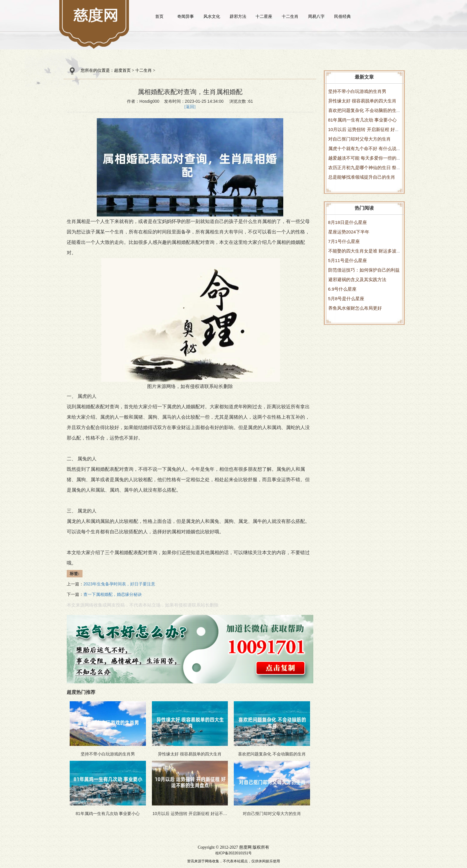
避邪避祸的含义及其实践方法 (357, 279)
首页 (159, 16)
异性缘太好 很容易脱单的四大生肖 (362, 101)
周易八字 (316, 16)
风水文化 (212, 16)
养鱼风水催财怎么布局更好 (355, 308)
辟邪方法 (238, 16)
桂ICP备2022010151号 (234, 853)
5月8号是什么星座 (346, 299)
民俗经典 (343, 16)
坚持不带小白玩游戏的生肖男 (357, 91)
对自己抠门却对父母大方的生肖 (359, 139)
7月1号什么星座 (344, 241)
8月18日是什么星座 (348, 222)
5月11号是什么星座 (348, 260)
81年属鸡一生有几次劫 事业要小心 (363, 120)
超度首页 (122, 70)
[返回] (190, 107)
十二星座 (264, 16)
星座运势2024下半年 (349, 232)
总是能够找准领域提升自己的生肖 (362, 177)
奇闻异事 (186, 16)
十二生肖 (290, 16)
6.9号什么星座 (343, 289)
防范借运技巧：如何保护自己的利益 (364, 270)
